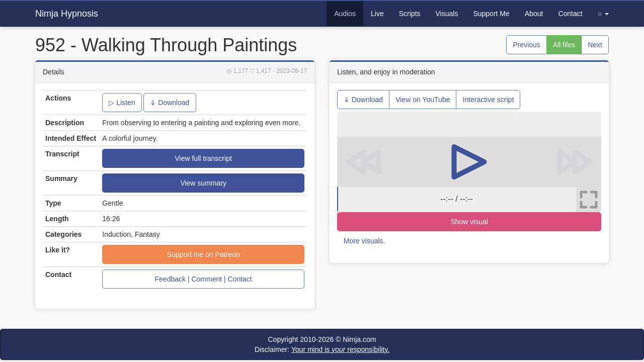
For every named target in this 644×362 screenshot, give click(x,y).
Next (595, 45)
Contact (570, 14)
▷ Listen (122, 103)
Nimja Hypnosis (67, 14)
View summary (203, 183)
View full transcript (203, 158)
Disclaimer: (322, 349)
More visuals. (364, 241)
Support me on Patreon (204, 254)
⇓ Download (170, 103)
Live (377, 14)
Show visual (469, 222)
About (534, 14)
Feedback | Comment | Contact (204, 279)
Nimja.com (359, 339)
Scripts (410, 14)
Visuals (447, 14)
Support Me (491, 14)
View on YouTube (423, 100)
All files (564, 45)
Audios (345, 14)
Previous (526, 45)
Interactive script (488, 100)
